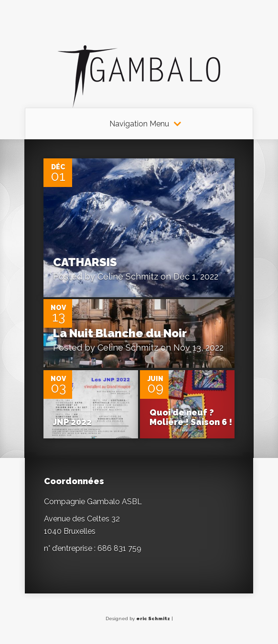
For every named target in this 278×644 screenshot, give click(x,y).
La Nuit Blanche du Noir (120, 333)
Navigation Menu (139, 124)
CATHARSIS (85, 262)
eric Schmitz (153, 618)
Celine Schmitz (128, 276)
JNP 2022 (72, 422)
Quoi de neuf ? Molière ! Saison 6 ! (191, 417)
